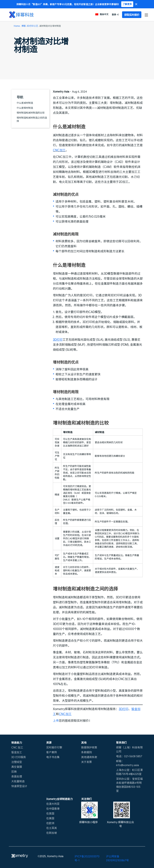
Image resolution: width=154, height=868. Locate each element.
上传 (56, 720)
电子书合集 (53, 757)
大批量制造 (18, 781)
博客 (24, 26)
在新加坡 (52, 833)
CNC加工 (59, 150)
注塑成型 (17, 762)
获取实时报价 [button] (132, 15)
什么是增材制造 (25, 108)
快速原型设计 (19, 786)
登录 (115, 14)
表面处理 (17, 776)
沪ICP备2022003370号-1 (87, 858)
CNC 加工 (17, 747)
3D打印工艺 (32, 26)
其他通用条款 (89, 757)
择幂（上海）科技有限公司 (129, 749)
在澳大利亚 (53, 804)
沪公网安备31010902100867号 (117, 858)
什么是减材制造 (25, 103)
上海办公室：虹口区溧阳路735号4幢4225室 (129, 772)
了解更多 (127, 4)
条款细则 (86, 752)
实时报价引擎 (54, 747)
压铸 (14, 771)
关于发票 (86, 762)
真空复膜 (17, 767)
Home (17, 26)
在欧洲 (50, 823)
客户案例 (52, 752)
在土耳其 (52, 828)
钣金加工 (17, 752)
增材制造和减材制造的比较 (31, 113)
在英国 (50, 813)
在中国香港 (53, 808)
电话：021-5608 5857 (129, 756)
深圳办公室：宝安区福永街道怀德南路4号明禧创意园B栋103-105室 (129, 785)
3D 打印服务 (19, 757)
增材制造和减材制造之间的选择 (32, 119)
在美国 (50, 818)
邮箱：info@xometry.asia (127, 763)
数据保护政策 (89, 747)
